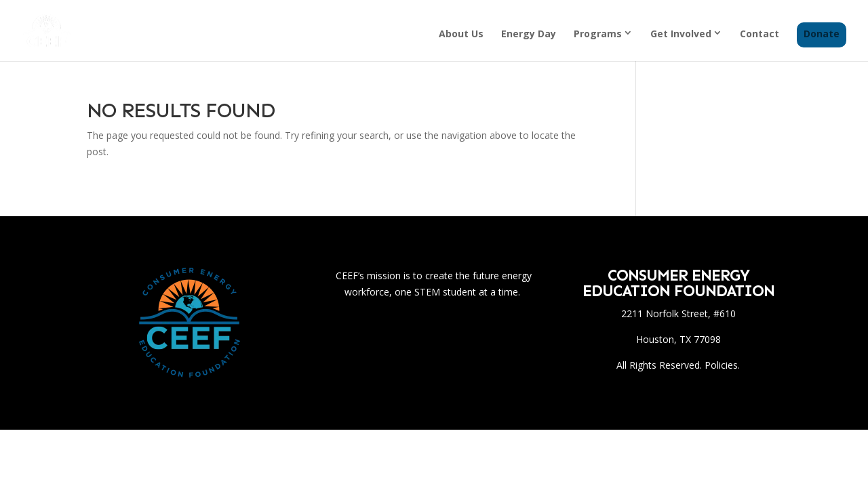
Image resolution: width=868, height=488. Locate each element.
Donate (822, 35)
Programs (598, 34)
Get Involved (681, 34)
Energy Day (529, 35)
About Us (461, 35)
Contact (759, 35)
